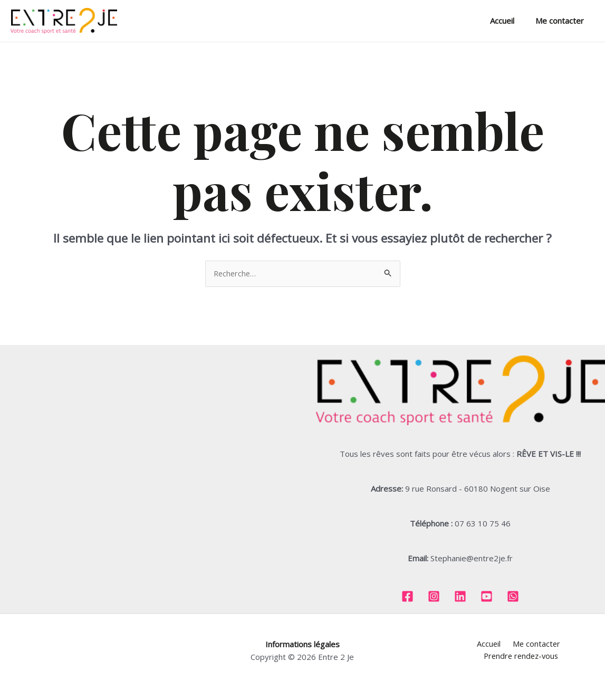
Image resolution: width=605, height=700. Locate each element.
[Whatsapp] (513, 597)
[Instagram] (434, 597)
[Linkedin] (460, 597)
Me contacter (562, 21)
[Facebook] (407, 597)
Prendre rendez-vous (564, 645)
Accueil (510, 21)
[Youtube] (487, 597)
